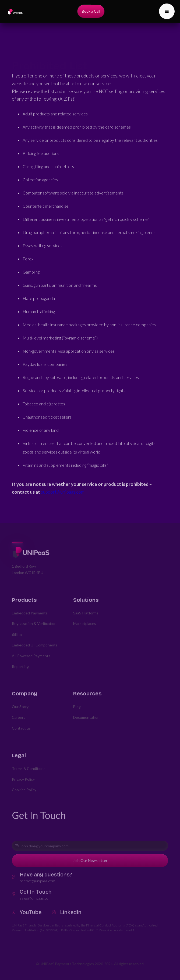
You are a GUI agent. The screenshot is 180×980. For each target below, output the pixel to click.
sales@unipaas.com (36, 898)
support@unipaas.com (63, 492)
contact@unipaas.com (37, 881)
